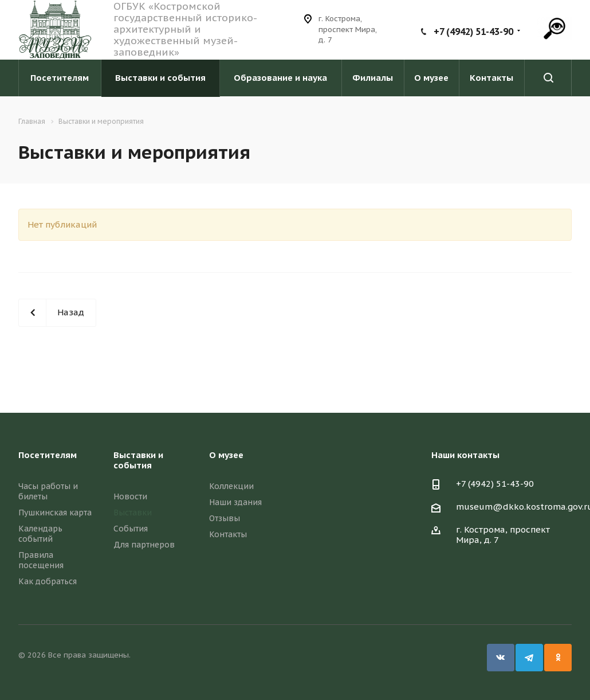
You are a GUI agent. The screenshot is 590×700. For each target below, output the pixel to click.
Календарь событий (40, 534)
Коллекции (231, 486)
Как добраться (48, 581)
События (131, 529)
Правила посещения (41, 560)
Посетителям (60, 78)
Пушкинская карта (55, 513)
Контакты (491, 78)
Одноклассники (558, 658)
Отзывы (225, 518)
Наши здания (235, 502)
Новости (130, 496)
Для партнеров (144, 545)
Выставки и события (160, 78)
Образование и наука (280, 78)
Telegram (529, 658)
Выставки (133, 513)
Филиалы (373, 78)
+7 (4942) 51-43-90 (473, 32)
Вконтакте (501, 658)
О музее (431, 78)
